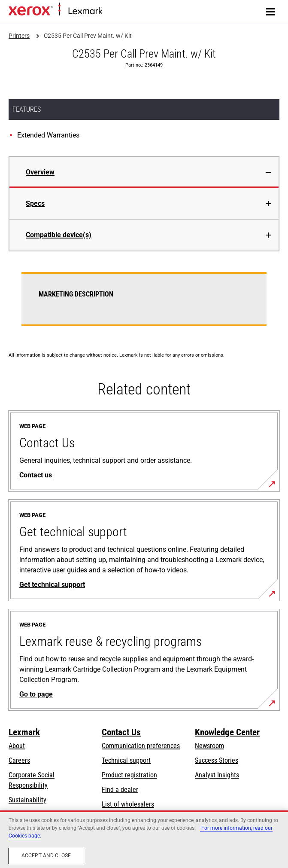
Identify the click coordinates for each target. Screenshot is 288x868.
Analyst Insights (217, 775)
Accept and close (46, 856)
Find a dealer (120, 790)
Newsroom (209, 746)
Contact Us (121, 732)
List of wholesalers (128, 804)
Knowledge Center (227, 732)
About (17, 746)
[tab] (144, 172)
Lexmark (24, 732)
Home (109, 11)
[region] (144, 839)
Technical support (126, 760)
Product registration (129, 775)
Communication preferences (141, 746)
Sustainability (27, 800)
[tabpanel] (144, 304)
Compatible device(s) (59, 235)
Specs (35, 203)
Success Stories (217, 760)
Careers (19, 760)
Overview (40, 172)
